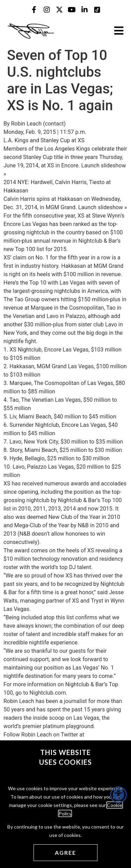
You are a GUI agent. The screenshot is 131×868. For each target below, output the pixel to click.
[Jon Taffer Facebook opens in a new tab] (34, 10)
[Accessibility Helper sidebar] (118, 795)
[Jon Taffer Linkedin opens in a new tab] (85, 10)
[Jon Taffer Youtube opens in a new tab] (72, 10)
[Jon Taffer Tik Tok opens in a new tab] (97, 10)
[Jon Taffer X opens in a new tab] (59, 10)
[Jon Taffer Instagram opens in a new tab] (47, 10)
